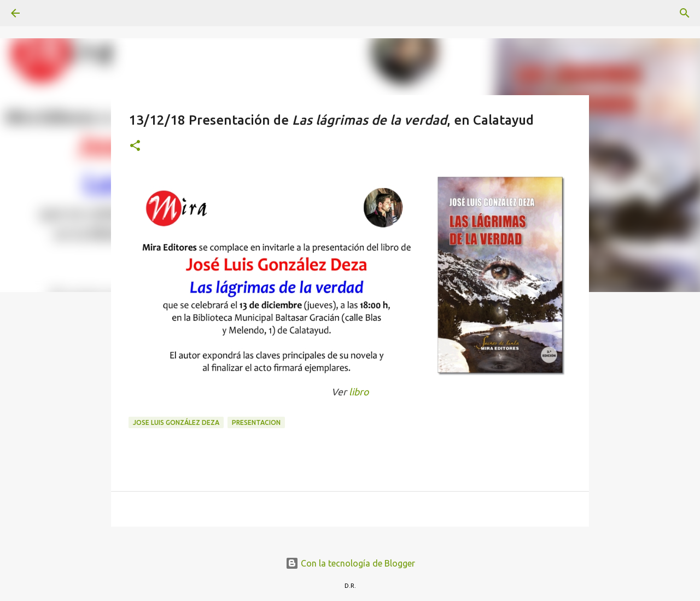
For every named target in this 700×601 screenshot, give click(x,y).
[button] (135, 146)
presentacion (256, 422)
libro (359, 392)
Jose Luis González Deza (176, 422)
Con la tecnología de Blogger (350, 563)
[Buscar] (46, 13)
